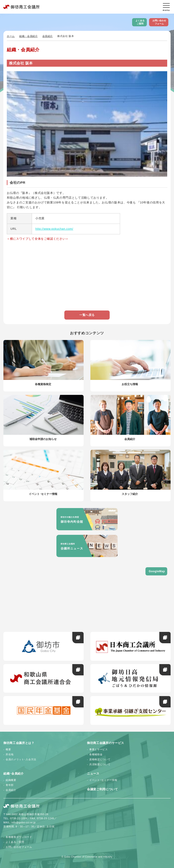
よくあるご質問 (140, 22)
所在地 (10, 754)
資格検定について (100, 759)
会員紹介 (48, 36)
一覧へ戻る (87, 315)
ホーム (11, 36)
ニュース (93, 774)
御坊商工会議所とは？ (19, 743)
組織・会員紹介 (29, 36)
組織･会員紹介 (14, 774)
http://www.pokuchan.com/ (54, 229)
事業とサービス (99, 749)
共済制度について (100, 764)
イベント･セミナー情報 (103, 780)
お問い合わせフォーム (159, 22)
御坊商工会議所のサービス (106, 743)
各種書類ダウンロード (19, 837)
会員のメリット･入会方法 (21, 759)
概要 (8, 749)
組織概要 (11, 780)
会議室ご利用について (103, 789)
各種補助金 (96, 754)
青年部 (10, 785)
